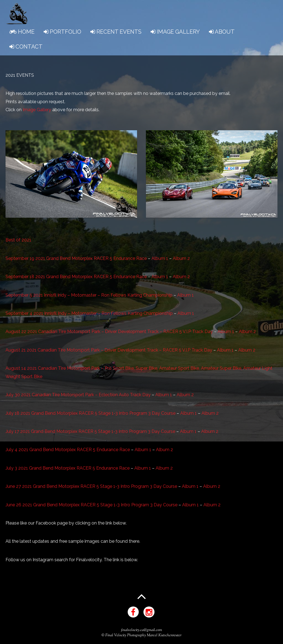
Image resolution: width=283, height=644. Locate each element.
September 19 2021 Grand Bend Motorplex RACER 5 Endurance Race (76, 258)
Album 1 (160, 258)
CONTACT (26, 47)
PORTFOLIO (62, 32)
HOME (22, 32)
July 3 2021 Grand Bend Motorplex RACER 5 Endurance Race (68, 468)
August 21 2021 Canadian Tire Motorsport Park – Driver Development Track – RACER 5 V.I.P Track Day (109, 350)
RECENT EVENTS (116, 32)
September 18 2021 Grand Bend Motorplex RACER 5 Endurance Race (76, 277)
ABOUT (222, 32)
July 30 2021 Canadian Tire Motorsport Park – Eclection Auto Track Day (78, 395)
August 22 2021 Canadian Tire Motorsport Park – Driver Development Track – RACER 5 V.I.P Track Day (109, 332)
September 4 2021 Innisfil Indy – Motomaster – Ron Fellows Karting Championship (89, 313)
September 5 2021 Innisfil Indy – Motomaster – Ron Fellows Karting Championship (89, 295)
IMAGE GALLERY (175, 32)
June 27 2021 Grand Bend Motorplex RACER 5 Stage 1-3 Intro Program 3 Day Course (91, 486)
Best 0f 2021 (18, 240)
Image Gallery (37, 110)
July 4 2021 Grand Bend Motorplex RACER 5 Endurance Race (68, 450)
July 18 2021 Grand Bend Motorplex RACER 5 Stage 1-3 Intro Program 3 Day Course (91, 413)
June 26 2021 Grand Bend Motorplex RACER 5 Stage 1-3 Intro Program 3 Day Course (91, 505)
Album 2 (181, 258)
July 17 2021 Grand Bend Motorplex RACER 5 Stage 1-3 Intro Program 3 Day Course (90, 431)
